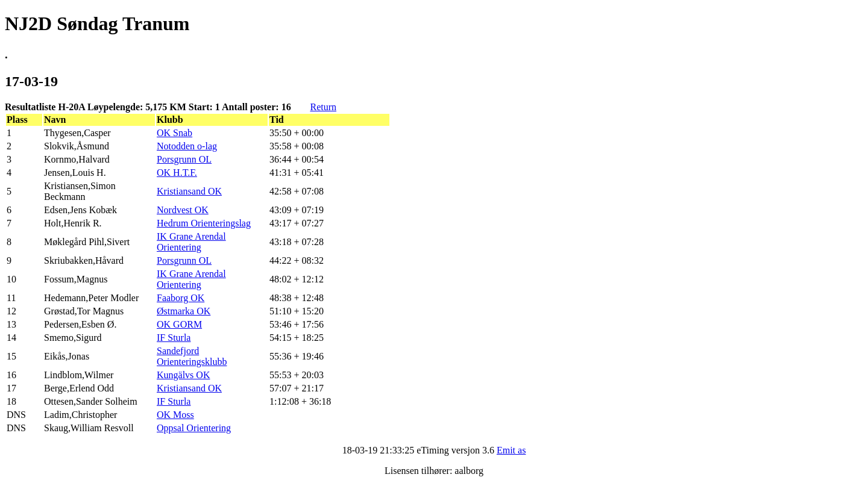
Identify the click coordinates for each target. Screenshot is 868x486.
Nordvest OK (183, 210)
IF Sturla (174, 338)
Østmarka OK (184, 311)
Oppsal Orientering (194, 428)
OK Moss (175, 415)
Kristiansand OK (189, 191)
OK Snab (175, 133)
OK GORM (179, 324)
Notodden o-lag (187, 146)
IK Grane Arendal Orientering (191, 242)
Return (323, 107)
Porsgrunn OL (184, 159)
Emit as (511, 450)
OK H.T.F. (177, 173)
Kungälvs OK (183, 375)
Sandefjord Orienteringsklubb (192, 356)
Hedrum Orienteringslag (204, 223)
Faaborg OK (181, 298)
